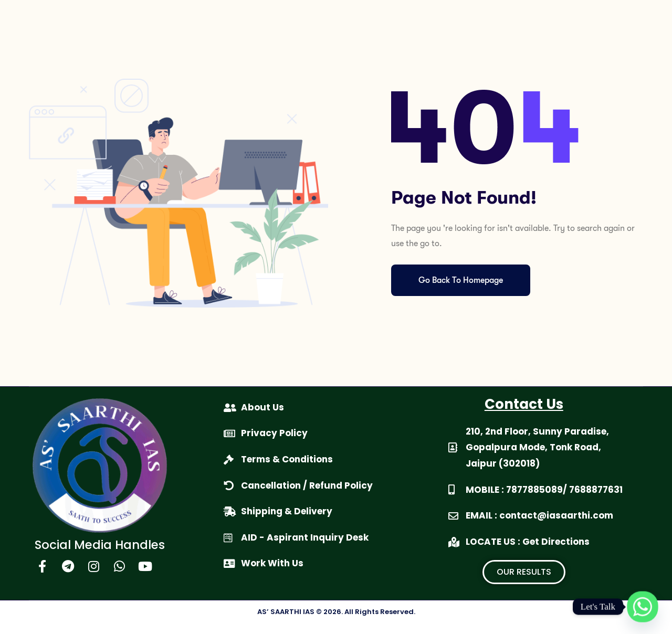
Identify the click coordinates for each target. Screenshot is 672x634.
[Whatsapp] (643, 607)
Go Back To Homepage (461, 280)
